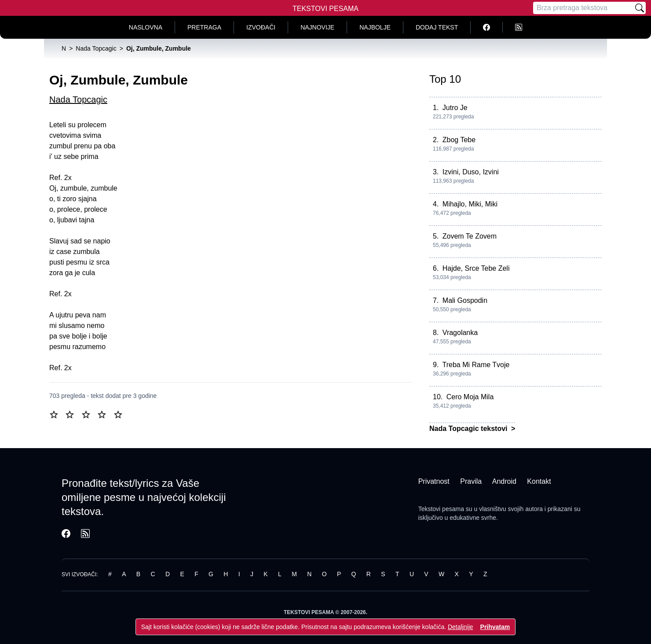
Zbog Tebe (459, 140)
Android (504, 481)
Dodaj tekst (437, 27)
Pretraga (204, 27)
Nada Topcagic (78, 99)
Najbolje (375, 27)
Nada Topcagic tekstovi (469, 429)
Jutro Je (455, 108)
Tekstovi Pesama (325, 9)
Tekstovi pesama (441, 509)
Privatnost (434, 481)
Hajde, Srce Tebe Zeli (476, 268)
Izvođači (261, 27)
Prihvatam (495, 627)
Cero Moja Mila (470, 397)
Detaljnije (461, 627)
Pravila (471, 481)
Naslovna (146, 27)
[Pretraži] (640, 8)
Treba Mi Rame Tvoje (476, 365)
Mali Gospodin (465, 300)
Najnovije (317, 27)
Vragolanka (460, 333)
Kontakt (539, 481)
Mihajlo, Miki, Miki (470, 204)
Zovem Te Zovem (470, 236)
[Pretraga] (583, 8)
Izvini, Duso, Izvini (471, 172)
